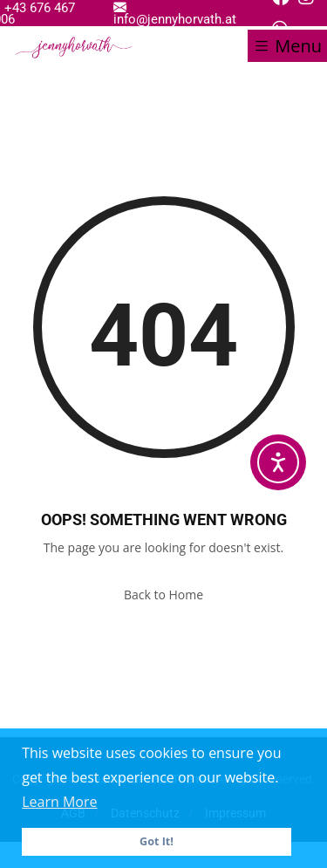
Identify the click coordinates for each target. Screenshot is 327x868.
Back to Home (163, 595)
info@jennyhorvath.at (175, 13)
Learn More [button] (59, 802)
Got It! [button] (157, 841)
